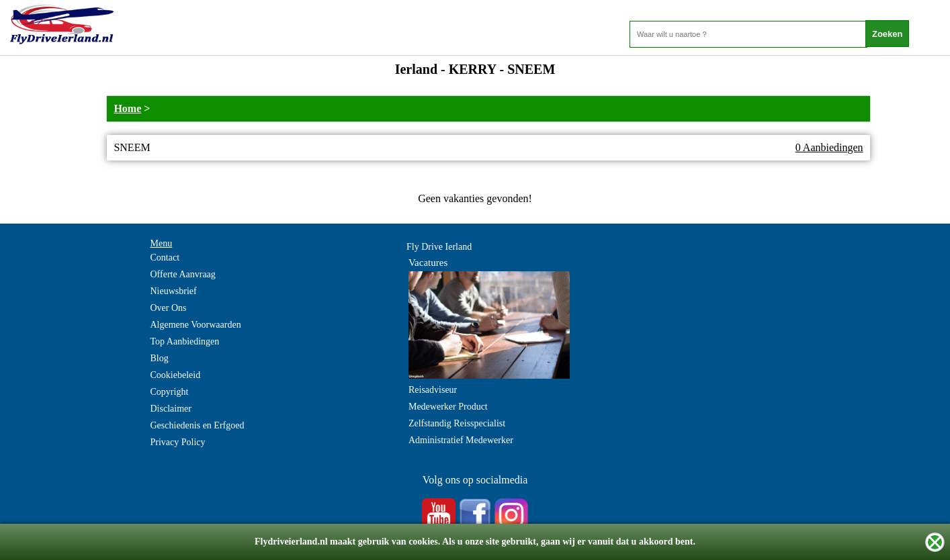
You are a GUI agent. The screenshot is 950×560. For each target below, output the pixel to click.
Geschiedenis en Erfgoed (198, 425)
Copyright (170, 392)
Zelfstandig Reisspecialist (457, 423)
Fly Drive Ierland (439, 247)
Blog (160, 358)
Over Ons (169, 308)
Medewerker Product (448, 407)
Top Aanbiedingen (185, 341)
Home (127, 108)
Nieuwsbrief (174, 291)
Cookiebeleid (176, 375)
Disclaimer (171, 409)
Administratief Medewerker (461, 440)
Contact (165, 258)
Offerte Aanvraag (183, 274)
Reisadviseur (433, 390)
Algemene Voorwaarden (196, 325)
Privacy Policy (178, 442)
